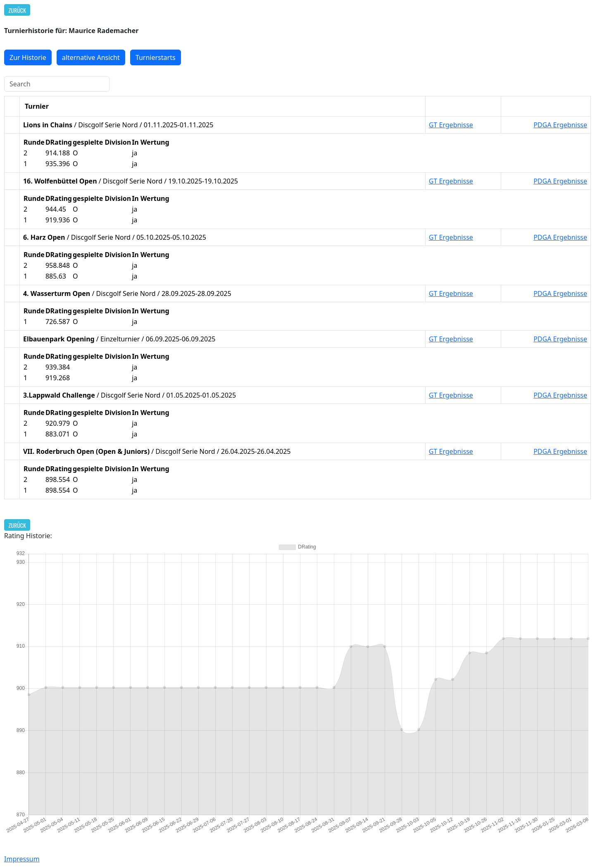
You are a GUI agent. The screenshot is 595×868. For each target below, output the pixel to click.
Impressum (22, 859)
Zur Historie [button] (28, 57)
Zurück (17, 10)
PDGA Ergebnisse (560, 125)
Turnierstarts (156, 57)
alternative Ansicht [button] (91, 57)
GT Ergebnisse (451, 125)
